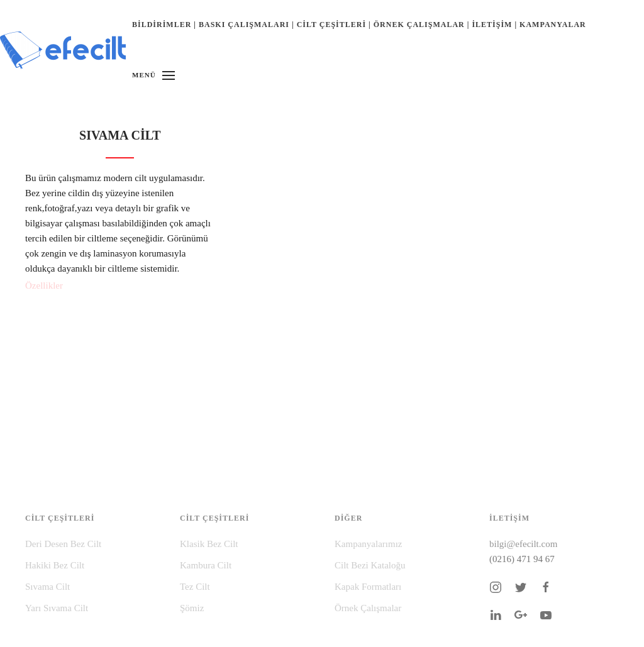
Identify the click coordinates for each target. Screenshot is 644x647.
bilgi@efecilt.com (523, 544)
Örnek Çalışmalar (368, 608)
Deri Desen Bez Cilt (63, 544)
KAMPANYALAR (553, 25)
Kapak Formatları (368, 587)
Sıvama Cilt (47, 587)
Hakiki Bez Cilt (55, 565)
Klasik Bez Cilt (209, 544)
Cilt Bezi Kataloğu (370, 565)
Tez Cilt (195, 587)
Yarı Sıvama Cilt (57, 608)
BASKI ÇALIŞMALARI (244, 25)
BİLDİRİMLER (162, 25)
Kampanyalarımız (368, 544)
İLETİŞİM (492, 25)
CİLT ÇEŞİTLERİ (331, 25)
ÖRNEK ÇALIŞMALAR (419, 25)
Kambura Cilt (206, 565)
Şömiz (192, 608)
